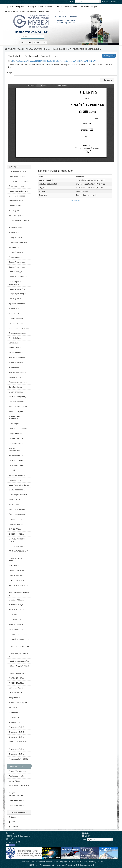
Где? (29, 42)
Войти (114, 2)
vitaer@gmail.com (96, 861)
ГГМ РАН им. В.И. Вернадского (18, 836)
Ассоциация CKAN (13, 842)
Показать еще (75, 200)
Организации (45, 11)
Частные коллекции (89, 7)
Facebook (13, 827)
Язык (72, 1)
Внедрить (108, 80)
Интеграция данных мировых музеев (20, 11)
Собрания (20, 7)
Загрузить (109, 56)
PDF (9, 73)
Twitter (13, 822)
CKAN (86, 836)
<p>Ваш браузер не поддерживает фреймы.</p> (61, 123)
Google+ (13, 817)
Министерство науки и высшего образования (66, 21)
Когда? (37, 42)
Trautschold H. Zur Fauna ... (86, 49)
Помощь (105, 2)
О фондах (9, 7)
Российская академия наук (66, 16)
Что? (23, 42)
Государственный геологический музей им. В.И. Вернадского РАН (67, 865)
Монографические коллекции (40, 7)
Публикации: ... (61, 49)
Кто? (44, 42)
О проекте (58, 11)
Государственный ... (39, 49)
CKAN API (9, 839)
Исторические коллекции (66, 7)
